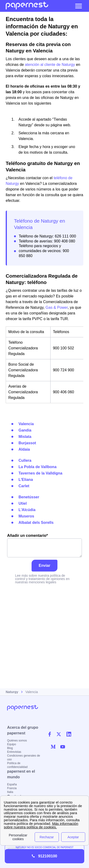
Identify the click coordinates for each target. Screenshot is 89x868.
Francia (12, 788)
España (12, 784)
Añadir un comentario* (44, 545)
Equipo (12, 744)
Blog (10, 748)
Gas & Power (57, 307)
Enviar (44, 565)
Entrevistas (14, 752)
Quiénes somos (17, 741)
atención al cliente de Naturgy (50, 65)
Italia (10, 792)
